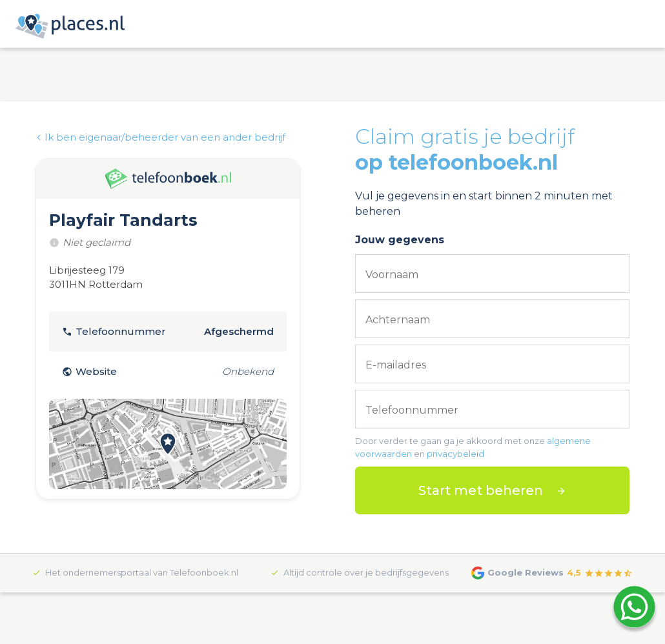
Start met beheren (481, 490)
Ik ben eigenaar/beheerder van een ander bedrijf (160, 137)
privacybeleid (455, 454)
